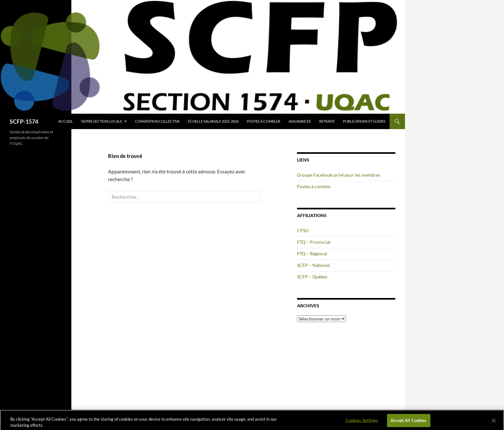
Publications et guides (364, 121)
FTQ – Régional (312, 254)
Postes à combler (264, 121)
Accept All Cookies (409, 421)
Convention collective (157, 121)
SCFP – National (313, 265)
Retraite (327, 121)
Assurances (300, 121)
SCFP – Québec (312, 277)
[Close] (494, 422)
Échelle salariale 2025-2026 (213, 121)
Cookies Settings (362, 421)
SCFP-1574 (24, 121)
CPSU (303, 230)
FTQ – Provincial (314, 242)
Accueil (66, 121)
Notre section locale (102, 121)
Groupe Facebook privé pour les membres (339, 175)
